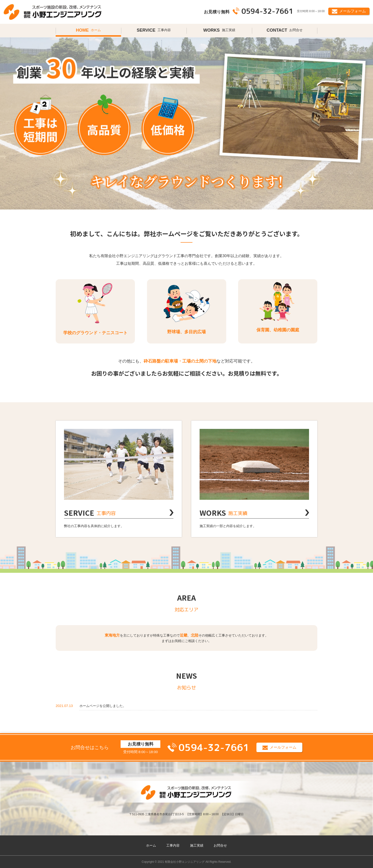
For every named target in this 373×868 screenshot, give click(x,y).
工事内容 (154, 30)
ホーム (88, 30)
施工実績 (219, 30)
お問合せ (285, 30)
